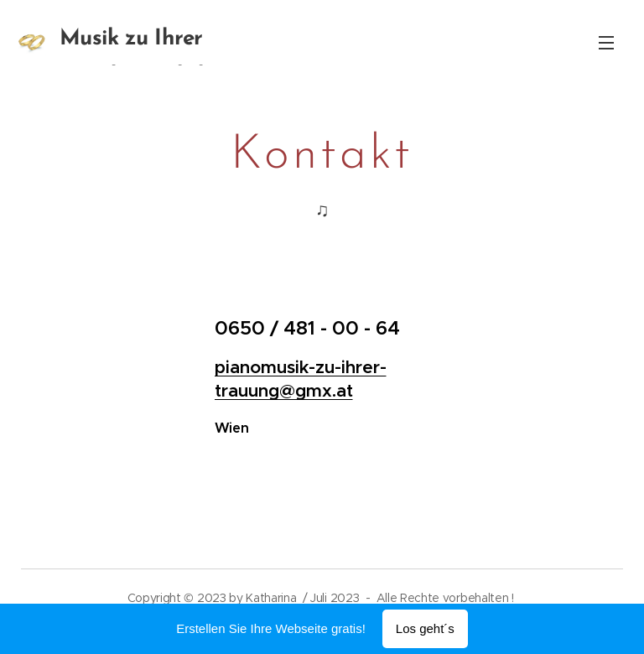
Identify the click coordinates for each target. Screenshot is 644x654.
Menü (606, 43)
